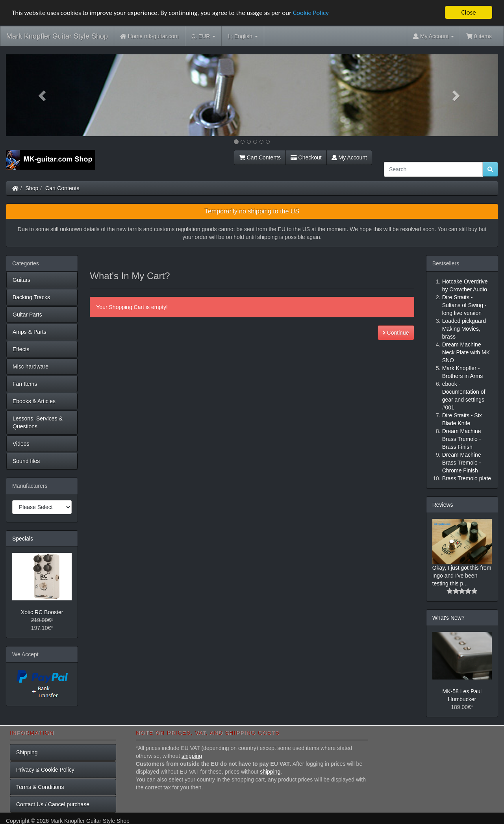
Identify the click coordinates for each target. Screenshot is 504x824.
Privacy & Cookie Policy (45, 770)
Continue (396, 333)
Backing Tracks (31, 297)
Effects (21, 349)
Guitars (21, 280)
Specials (23, 539)
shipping (192, 756)
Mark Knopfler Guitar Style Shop (57, 36)
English (243, 36)
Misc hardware (31, 367)
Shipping (27, 752)
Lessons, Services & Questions (38, 422)
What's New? (448, 617)
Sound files (26, 461)
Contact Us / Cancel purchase (53, 804)
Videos (21, 444)
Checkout (306, 157)
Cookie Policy (311, 12)
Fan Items (25, 384)
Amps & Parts (30, 332)
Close (468, 12)
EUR (203, 36)
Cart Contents (260, 157)
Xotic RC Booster (42, 612)
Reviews (443, 505)
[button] (43, 95)
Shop (32, 188)
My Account (349, 157)
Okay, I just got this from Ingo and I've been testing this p (462, 575)
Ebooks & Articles (34, 401)
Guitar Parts (27, 315)
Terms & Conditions (40, 787)
